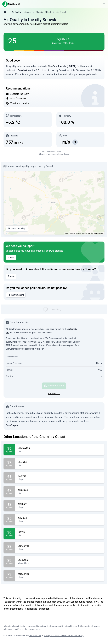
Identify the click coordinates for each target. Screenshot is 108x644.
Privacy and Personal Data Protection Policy (64, 636)
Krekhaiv (60, 504)
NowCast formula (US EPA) (62, 66)
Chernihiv (60, 462)
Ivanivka (60, 476)
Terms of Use (54, 394)
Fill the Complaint (16, 295)
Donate (11, 258)
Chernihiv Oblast (43, 12)
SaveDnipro (12, 425)
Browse (11, 276)
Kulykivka (60, 518)
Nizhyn (60, 532)
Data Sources (71, 233)
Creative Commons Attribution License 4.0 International (67, 626)
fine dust (22, 70)
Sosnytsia (60, 560)
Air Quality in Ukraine (21, 12)
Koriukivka (60, 490)
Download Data (54, 386)
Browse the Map (17, 229)
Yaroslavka (60, 574)
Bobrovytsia (60, 448)
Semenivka (60, 546)
